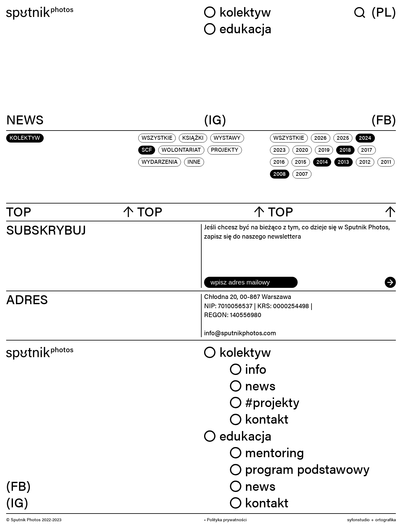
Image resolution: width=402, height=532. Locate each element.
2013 (343, 161)
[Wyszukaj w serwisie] (363, 12)
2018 (345, 149)
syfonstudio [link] (358, 519)
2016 (279, 161)
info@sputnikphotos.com (240, 332)
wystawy (227, 137)
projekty (225, 149)
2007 (302, 173)
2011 (386, 161)
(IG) (215, 119)
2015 (301, 161)
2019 (324, 149)
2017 (367, 149)
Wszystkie (157, 137)
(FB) (384, 119)
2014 (322, 161)
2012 (365, 161)
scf (147, 149)
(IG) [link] (17, 502)
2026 (320, 137)
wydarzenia (160, 161)
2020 (302, 149)
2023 (279, 149)
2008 (279, 173)
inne (194, 161)
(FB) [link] (18, 485)
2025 (343, 137)
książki (193, 137)
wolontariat (181, 149)
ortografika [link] (386, 519)
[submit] (390, 282)
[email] (251, 282)
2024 (365, 137)
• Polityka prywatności (225, 519)
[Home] (102, 13)
